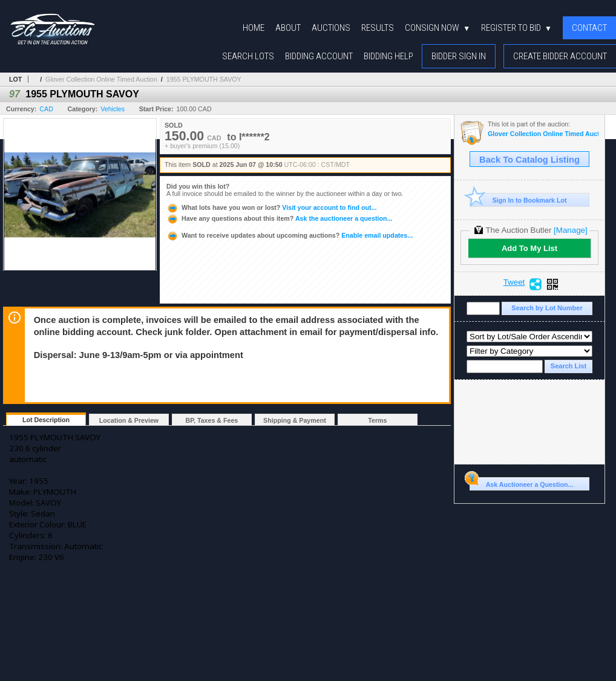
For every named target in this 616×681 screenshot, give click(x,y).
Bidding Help (388, 56)
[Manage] (570, 230)
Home (254, 28)
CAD (46, 109)
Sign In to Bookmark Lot (518, 200)
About (288, 28)
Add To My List (529, 248)
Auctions (331, 28)
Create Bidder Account (560, 56)
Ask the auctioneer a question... (279, 218)
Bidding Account (319, 56)
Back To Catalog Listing (529, 160)
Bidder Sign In (459, 56)
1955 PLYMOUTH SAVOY (204, 79)
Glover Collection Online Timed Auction (101, 79)
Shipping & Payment (295, 420)
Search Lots (248, 56)
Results (378, 28)
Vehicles (113, 109)
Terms (377, 420)
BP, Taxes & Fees (212, 420)
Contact (589, 28)
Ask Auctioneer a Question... (521, 483)
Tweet (514, 282)
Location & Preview (129, 420)
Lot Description (46, 420)
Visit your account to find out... (271, 207)
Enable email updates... (290, 235)
